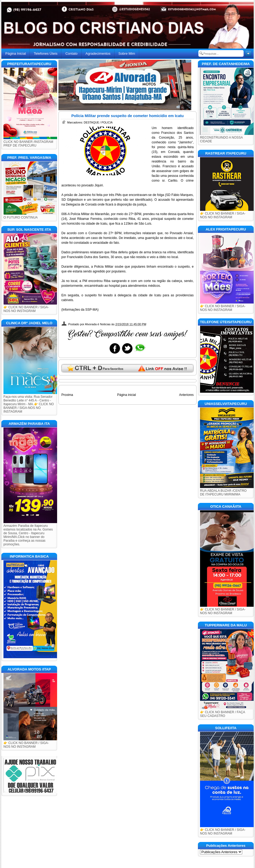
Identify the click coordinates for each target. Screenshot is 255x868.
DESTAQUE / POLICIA (98, 122)
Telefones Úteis (46, 54)
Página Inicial (16, 54)
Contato (71, 54)
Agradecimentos (98, 54)
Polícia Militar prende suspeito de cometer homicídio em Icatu (127, 116)
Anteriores (186, 395)
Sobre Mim (127, 54)
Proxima (67, 395)
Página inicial (127, 395)
